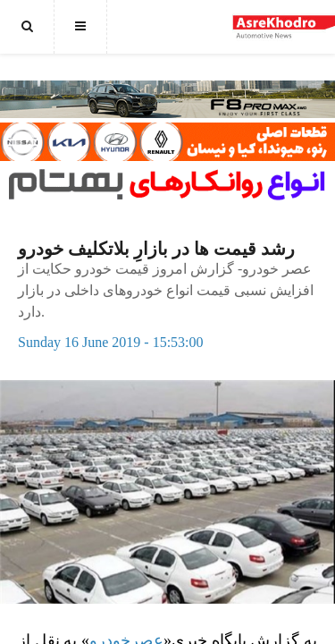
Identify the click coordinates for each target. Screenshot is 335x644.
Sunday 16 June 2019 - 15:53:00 (111, 342)
